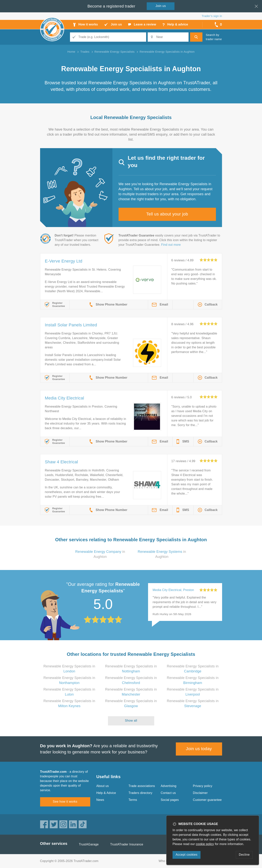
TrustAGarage (89, 844)
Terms (133, 800)
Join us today (199, 749)
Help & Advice (106, 793)
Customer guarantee (207, 800)
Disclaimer (200, 793)
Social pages (170, 800)
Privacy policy (203, 786)
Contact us (168, 793)
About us (103, 786)
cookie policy (205, 844)
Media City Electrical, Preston (173, 590)
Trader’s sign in (212, 16)
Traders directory (141, 793)
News (100, 800)
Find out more (171, 245)
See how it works (65, 802)
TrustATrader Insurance (127, 844)
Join (161, 6)
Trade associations (142, 786)
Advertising (169, 786)
